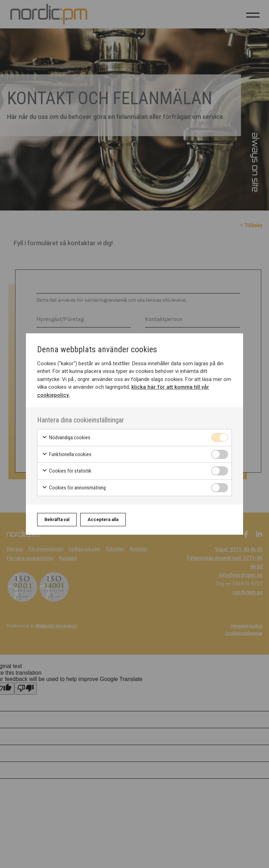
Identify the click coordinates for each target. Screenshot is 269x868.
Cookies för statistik (67, 471)
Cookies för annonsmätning (74, 488)
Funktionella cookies (67, 455)
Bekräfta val (57, 519)
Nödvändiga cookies (66, 438)
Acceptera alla (103, 519)
